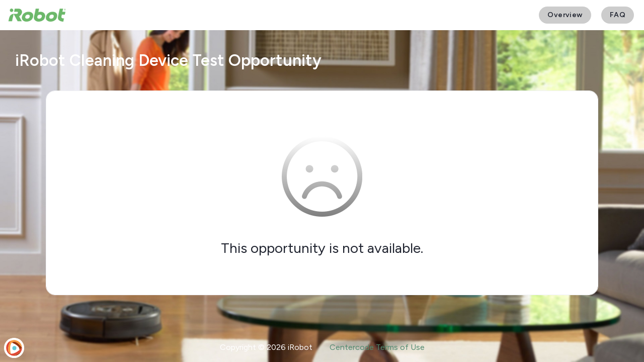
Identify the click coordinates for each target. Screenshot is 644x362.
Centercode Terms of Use (377, 347)
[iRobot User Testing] (37, 15)
